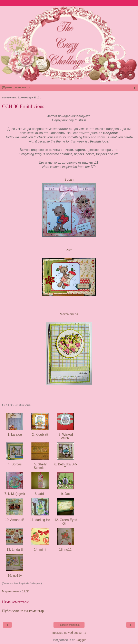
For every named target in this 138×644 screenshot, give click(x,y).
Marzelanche (69, 314)
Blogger (81, 640)
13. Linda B (15, 550)
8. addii (40, 494)
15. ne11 (65, 550)
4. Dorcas (15, 464)
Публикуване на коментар (23, 611)
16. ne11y (15, 576)
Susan (69, 180)
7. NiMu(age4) (15, 494)
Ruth (69, 250)
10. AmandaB (15, 520)
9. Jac (65, 494)
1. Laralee (15, 435)
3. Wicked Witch (65, 436)
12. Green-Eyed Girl (65, 522)
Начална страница (69, 625)
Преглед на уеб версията (69, 633)
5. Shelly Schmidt (40, 466)
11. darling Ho (40, 520)
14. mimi (40, 550)
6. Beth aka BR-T (65, 466)
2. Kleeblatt (40, 435)
